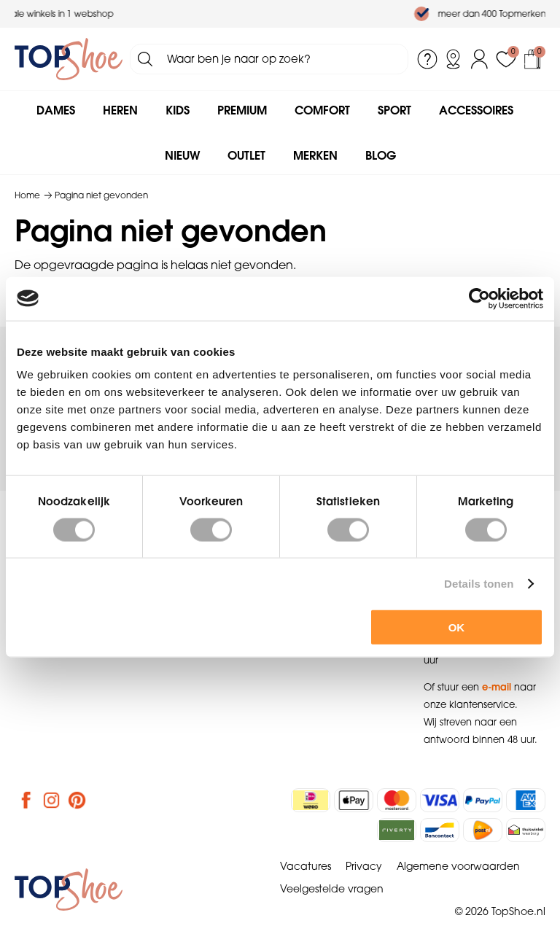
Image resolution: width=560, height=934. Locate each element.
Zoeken (145, 59)
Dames (56, 110)
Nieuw (182, 155)
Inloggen (480, 59)
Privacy (364, 866)
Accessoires (476, 110)
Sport (394, 110)
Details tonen (479, 583)
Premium (242, 110)
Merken (315, 155)
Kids (178, 110)
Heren (120, 110)
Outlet (246, 155)
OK (457, 627)
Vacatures (306, 866)
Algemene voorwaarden (458, 866)
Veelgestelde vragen (332, 889)
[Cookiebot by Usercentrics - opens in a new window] (479, 298)
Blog (381, 155)
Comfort (322, 110)
